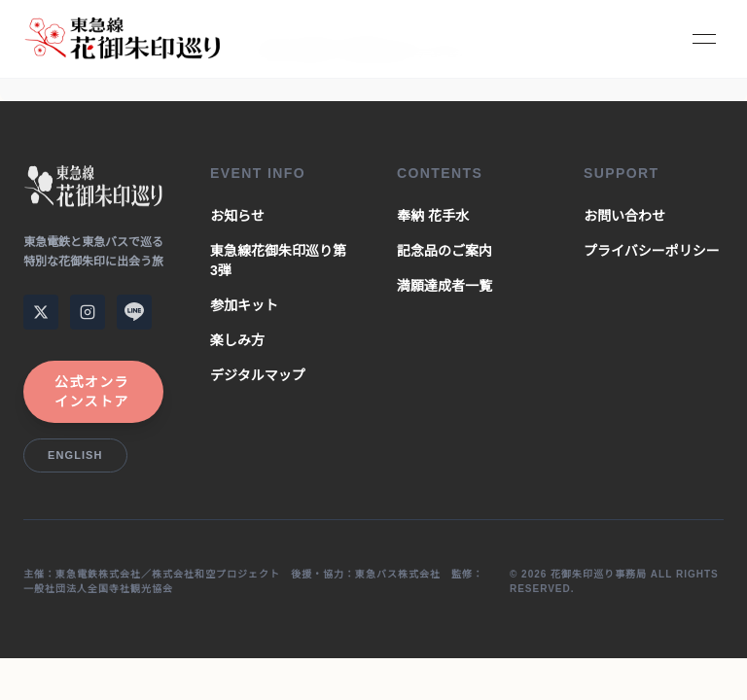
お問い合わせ (624, 216)
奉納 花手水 (433, 216)
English (75, 455)
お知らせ (237, 216)
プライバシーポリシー (652, 251)
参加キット (244, 305)
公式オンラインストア (92, 392)
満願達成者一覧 (445, 286)
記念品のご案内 (445, 251)
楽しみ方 (237, 340)
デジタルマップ (258, 375)
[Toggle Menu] (704, 39)
